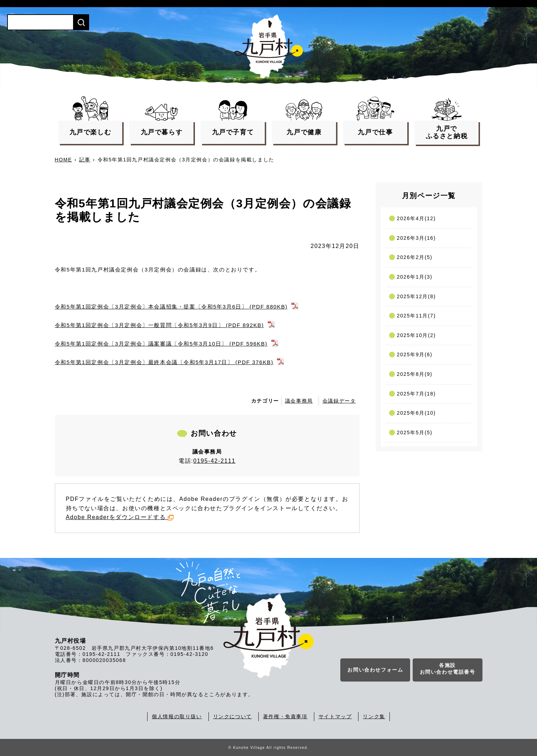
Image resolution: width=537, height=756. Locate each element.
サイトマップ (335, 716)
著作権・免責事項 (285, 716)
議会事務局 (299, 401)
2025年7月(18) (416, 394)
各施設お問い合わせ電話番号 (448, 669)
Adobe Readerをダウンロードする (120, 517)
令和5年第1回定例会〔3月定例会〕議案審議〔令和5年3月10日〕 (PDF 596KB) (161, 344)
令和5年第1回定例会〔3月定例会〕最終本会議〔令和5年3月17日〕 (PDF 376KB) (164, 362)
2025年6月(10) (416, 413)
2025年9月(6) (415, 354)
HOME (63, 160)
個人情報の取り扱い (177, 716)
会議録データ (339, 401)
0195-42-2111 (214, 461)
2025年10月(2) (416, 335)
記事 (85, 160)
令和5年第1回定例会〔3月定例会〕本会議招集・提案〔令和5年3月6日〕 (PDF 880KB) (171, 307)
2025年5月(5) (415, 433)
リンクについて (233, 716)
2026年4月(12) (416, 218)
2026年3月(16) (416, 238)
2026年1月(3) (415, 277)
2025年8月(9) (415, 374)
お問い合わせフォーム (375, 670)
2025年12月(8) (416, 296)
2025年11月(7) (416, 316)
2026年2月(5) (415, 257)
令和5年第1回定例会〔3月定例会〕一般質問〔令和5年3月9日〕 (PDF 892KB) (159, 325)
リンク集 (374, 716)
